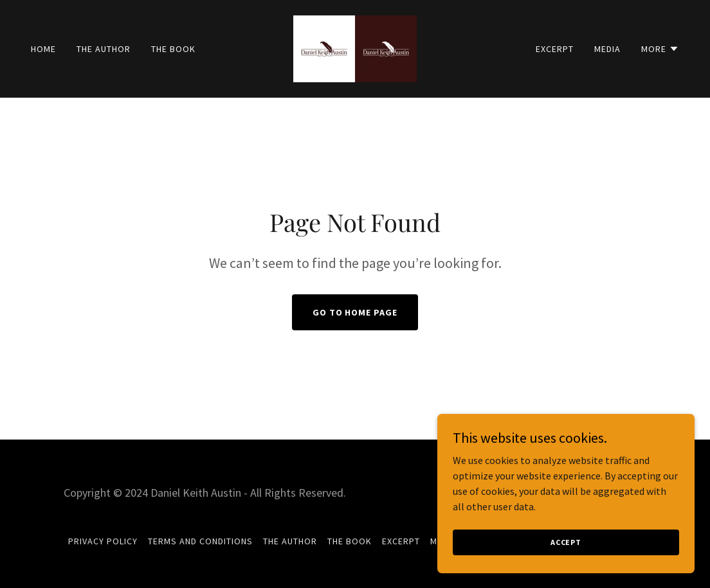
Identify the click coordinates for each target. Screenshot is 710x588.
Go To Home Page (355, 312)
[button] (660, 49)
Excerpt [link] (555, 49)
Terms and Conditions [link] (200, 541)
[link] (355, 48)
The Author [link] (104, 49)
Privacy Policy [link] (103, 541)
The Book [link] (173, 49)
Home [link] (43, 49)
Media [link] (607, 49)
